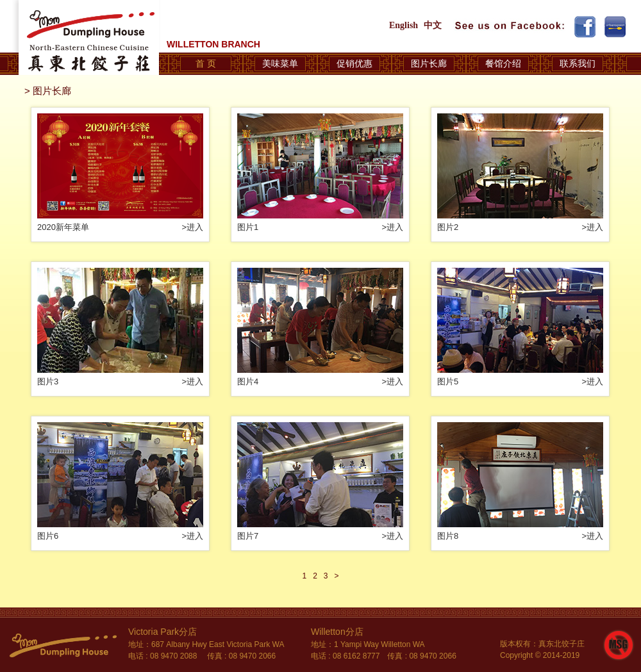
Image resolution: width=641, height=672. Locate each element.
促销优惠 (354, 63)
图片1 (248, 227)
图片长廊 (429, 63)
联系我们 (578, 63)
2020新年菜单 (63, 227)
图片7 (248, 536)
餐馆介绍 (503, 63)
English (404, 25)
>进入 (192, 227)
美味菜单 (280, 63)
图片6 (48, 536)
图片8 (448, 536)
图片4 (248, 381)
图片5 (448, 381)
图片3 (48, 381)
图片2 (448, 227)
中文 (433, 25)
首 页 (206, 63)
